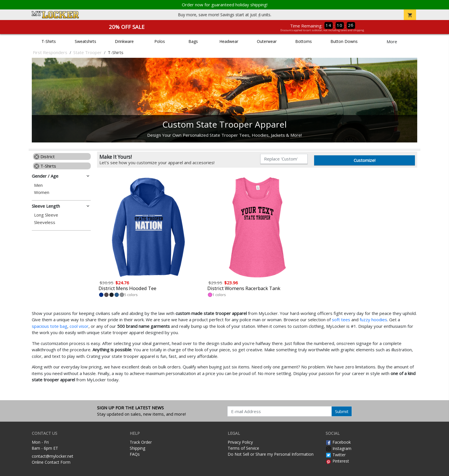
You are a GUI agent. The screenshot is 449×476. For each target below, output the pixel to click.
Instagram (338, 448)
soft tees (341, 320)
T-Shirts (49, 41)
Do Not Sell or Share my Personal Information (271, 454)
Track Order (141, 442)
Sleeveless (45, 222)
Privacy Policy (240, 442)
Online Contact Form (51, 462)
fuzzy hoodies (373, 320)
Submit (342, 411)
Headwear (229, 41)
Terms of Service (243, 448)
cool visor (79, 326)
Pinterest (337, 461)
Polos (160, 41)
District (44, 156)
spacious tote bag (50, 326)
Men (38, 185)
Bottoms (304, 41)
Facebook (338, 442)
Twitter (336, 455)
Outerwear (267, 41)
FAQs (135, 454)
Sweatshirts (85, 41)
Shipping (137, 448)
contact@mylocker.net (53, 456)
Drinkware (124, 41)
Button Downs (344, 41)
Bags (193, 41)
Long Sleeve (46, 215)
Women (42, 192)
